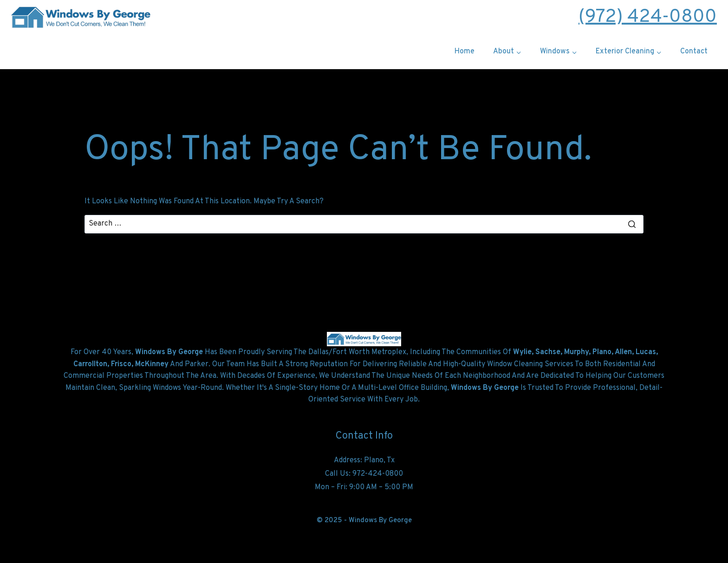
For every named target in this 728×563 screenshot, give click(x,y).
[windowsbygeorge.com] (81, 17)
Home (465, 52)
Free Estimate (364, 17)
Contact (694, 52)
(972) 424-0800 (648, 17)
